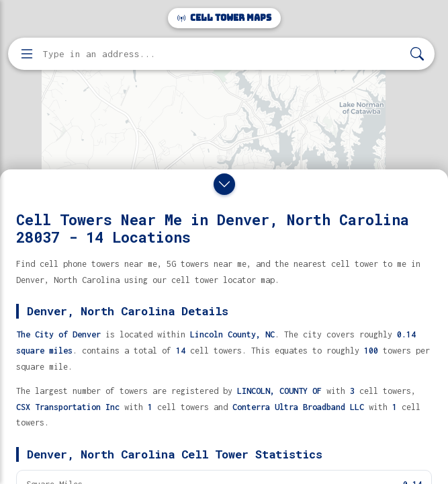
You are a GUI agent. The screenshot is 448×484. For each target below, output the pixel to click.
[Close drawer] (224, 184)
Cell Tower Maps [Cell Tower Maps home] (224, 18)
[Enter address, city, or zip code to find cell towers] (223, 54)
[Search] (417, 54)
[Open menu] (27, 54)
